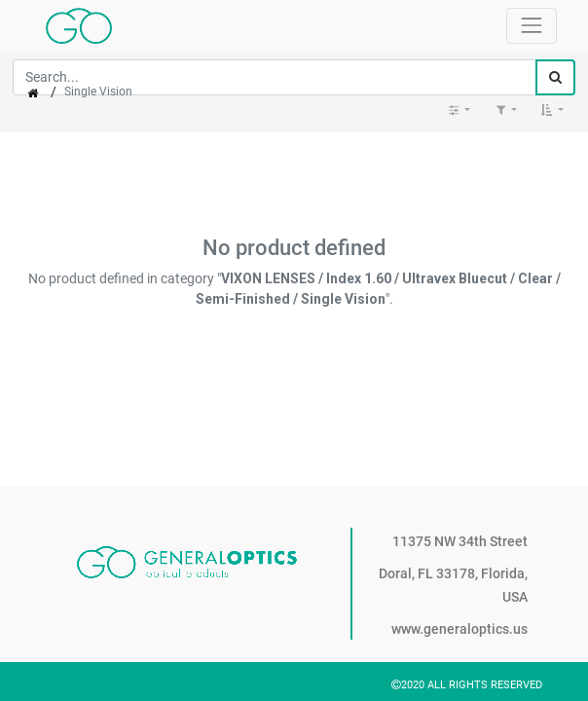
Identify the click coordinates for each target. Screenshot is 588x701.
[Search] (555, 77)
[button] (552, 110)
